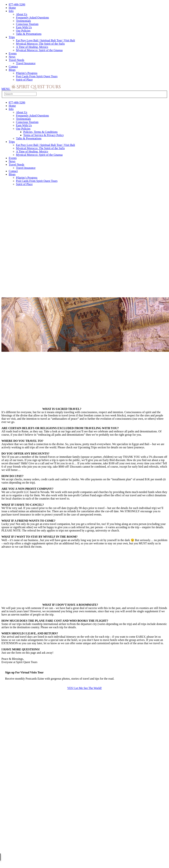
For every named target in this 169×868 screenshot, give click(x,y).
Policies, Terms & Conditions (40, 132)
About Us (22, 14)
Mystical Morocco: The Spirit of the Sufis (40, 44)
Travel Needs (16, 60)
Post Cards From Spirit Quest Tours (37, 76)
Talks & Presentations (29, 34)
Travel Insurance (26, 63)
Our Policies (23, 31)
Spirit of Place (24, 80)
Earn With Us (24, 27)
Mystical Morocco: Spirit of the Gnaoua (39, 50)
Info (11, 11)
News (12, 57)
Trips (12, 37)
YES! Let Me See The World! (85, 688)
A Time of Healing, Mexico (32, 47)
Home (12, 8)
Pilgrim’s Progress (27, 73)
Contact (13, 67)
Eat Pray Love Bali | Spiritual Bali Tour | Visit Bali (46, 40)
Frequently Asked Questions (32, 18)
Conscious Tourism (27, 24)
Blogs (12, 70)
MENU (6, 89)
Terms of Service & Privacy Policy (44, 135)
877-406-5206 (17, 4)
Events (13, 53)
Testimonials (23, 21)
